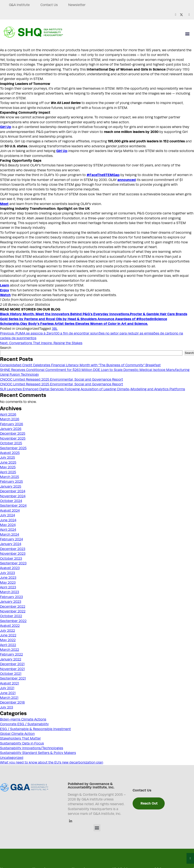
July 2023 (7, 573)
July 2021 (7, 688)
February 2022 (11, 654)
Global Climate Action (17, 734)
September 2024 (13, 506)
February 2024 (11, 539)
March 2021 (9, 698)
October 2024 (11, 501)
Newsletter (80, 5)
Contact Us (51, 5)
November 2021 (12, 669)
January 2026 (11, 429)
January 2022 (11, 659)
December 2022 (13, 607)
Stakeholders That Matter (20, 738)
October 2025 (11, 443)
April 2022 (8, 645)
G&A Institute (20, 5)
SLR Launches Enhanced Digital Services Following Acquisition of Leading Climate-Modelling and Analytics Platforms (93, 389)
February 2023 (11, 597)
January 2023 (11, 602)
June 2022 (8, 635)
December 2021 (12, 664)
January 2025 (11, 487)
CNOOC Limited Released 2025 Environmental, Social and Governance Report (61, 380)
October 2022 (11, 616)
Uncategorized (12, 758)
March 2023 (10, 592)
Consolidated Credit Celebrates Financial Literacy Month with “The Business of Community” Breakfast (80, 365)
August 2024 (10, 511)
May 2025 (8, 467)
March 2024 (10, 535)
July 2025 (7, 458)
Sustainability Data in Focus (22, 743)
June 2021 (8, 693)
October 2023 (11, 559)
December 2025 (13, 434)
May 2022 (8, 640)
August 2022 (10, 626)
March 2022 (10, 650)
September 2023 (13, 563)
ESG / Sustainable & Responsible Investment (35, 729)
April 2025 (8, 472)
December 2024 (13, 491)
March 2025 (10, 477)
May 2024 (8, 525)
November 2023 (13, 554)
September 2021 (13, 678)
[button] (187, 34)
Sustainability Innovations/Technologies (32, 748)
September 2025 (13, 448)
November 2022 (13, 611)
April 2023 (8, 587)
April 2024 (8, 530)
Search (6, 348)
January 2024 (11, 544)
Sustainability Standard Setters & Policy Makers (38, 753)
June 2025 (8, 463)
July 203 (7, 707)
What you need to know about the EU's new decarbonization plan (52, 763)
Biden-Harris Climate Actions (23, 719)
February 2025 (11, 482)
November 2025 (13, 439)
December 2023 (13, 549)
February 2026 (12, 424)
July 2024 (7, 515)
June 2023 (8, 578)
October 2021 (11, 674)
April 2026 (8, 414)
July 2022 (7, 631)
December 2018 (12, 702)
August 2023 (10, 568)
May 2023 (8, 583)
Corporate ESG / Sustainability (24, 724)
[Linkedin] (70, 822)
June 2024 (8, 520)
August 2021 (10, 683)
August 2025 (10, 453)
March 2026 (10, 419)
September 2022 (13, 621)
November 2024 (13, 496)
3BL (55, 329)
